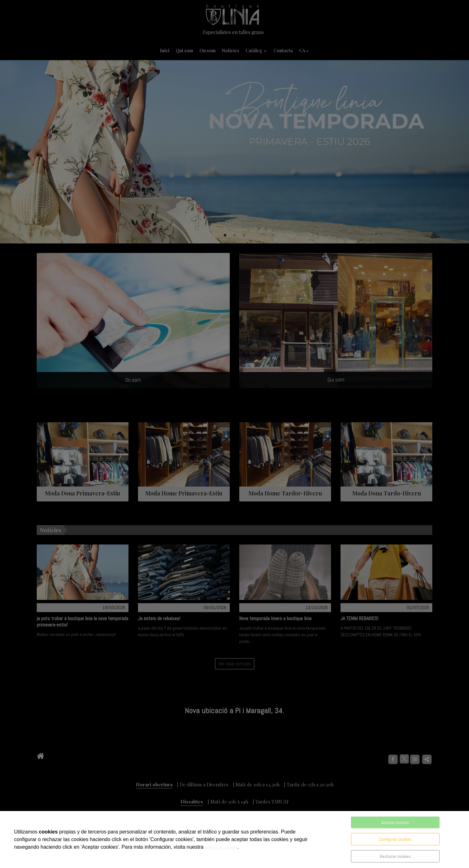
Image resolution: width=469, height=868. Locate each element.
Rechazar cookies (395, 856)
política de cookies (221, 847)
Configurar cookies (395, 839)
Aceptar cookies (395, 822)
